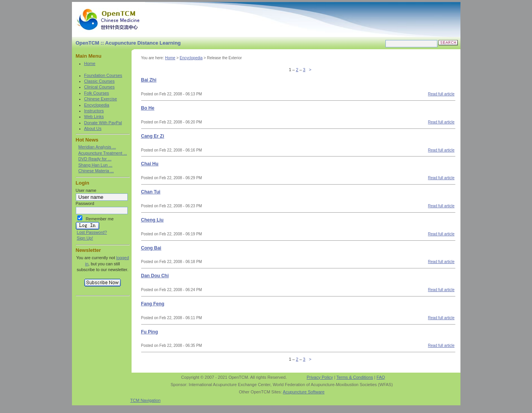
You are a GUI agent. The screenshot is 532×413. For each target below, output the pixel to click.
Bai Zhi (149, 80)
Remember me (100, 219)
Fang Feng (153, 304)
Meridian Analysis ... (97, 147)
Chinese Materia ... (96, 171)
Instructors (94, 111)
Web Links (94, 117)
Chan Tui (151, 192)
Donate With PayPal (103, 123)
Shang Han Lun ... (96, 165)
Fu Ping (150, 332)
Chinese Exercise (101, 99)
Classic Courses (99, 81)
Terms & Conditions (354, 377)
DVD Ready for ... (95, 159)
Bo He (148, 108)
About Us (93, 128)
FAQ (381, 377)
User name (86, 190)
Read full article (441, 94)
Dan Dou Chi (155, 276)
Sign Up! (85, 238)
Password (85, 203)
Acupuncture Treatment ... (103, 153)
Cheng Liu (153, 220)
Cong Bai (151, 248)
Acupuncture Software (304, 392)
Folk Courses (97, 93)
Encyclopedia (97, 105)
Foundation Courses (103, 75)
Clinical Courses (99, 87)
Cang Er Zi (153, 136)
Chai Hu (150, 164)
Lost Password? (92, 232)
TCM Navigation (146, 400)
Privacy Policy (320, 377)
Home (90, 63)
